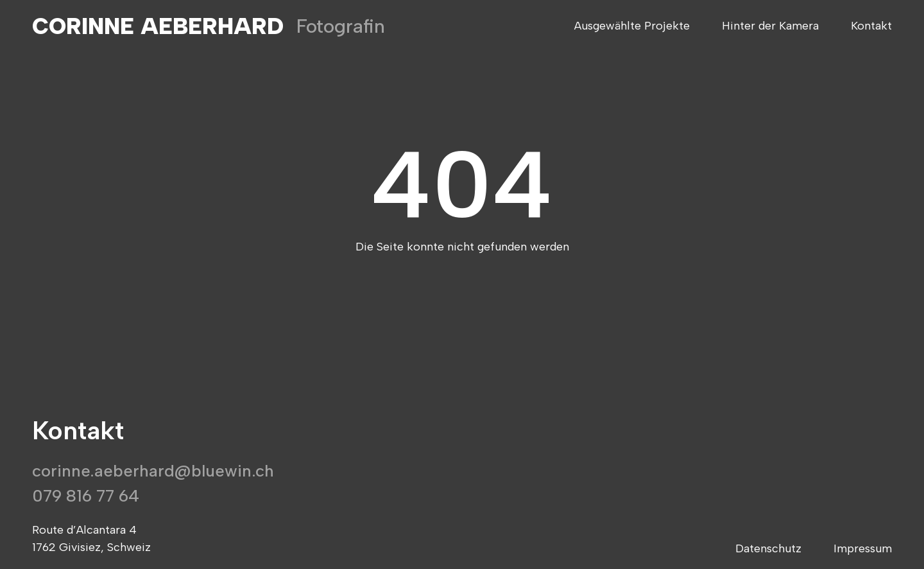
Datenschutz (768, 549)
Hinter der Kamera (770, 26)
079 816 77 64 (86, 496)
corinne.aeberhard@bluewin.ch (153, 471)
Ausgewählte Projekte (632, 26)
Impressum (863, 549)
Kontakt (871, 26)
